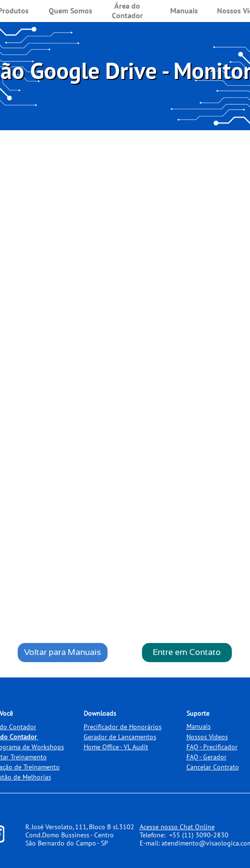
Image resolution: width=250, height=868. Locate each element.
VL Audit (136, 747)
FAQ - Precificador (212, 747)
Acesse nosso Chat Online (177, 827)
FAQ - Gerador (207, 757)
